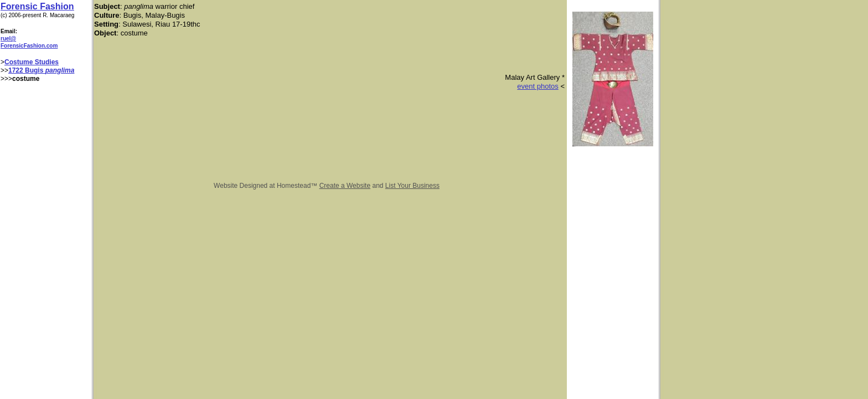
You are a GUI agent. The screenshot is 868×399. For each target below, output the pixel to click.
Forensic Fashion (37, 6)
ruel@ (8, 39)
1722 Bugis (27, 70)
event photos (538, 86)
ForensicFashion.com (29, 46)
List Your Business (412, 186)
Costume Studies (32, 62)
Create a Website (345, 186)
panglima (60, 70)
